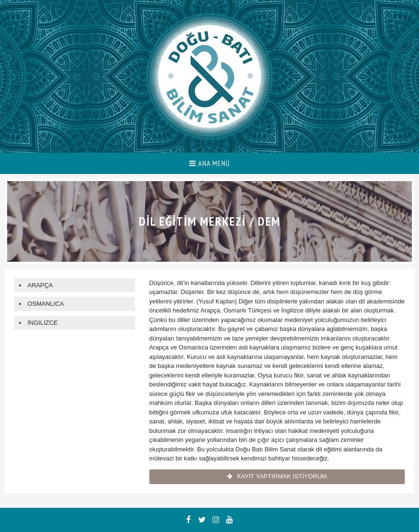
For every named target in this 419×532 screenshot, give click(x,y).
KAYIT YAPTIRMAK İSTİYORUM (277, 476)
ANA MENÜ (209, 163)
